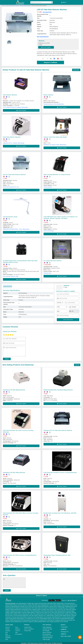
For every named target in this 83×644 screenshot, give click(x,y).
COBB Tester (68, 612)
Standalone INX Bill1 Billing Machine (14, 472)
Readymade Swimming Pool (62, 620)
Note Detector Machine (10, 94)
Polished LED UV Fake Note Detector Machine (58, 430)
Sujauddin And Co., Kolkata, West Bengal (14, 143)
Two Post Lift (36, 618)
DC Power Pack (67, 609)
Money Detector (48, 94)
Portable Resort (18, 608)
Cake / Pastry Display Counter (37, 614)
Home (3, 5)
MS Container (45, 608)
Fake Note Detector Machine (25, 5)
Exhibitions (8, 637)
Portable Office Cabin (63, 608)
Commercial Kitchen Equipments (21, 615)
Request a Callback (50, 62)
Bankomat (42, 40)
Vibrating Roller (60, 603)
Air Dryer (64, 617)
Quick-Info (8, 635)
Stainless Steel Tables (33, 604)
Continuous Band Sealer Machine (19, 617)
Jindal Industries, (48, 187)
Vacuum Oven (53, 609)
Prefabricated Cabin (53, 608)
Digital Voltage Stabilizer (16, 612)
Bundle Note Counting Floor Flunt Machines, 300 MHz (60, 513)
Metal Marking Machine (59, 614)
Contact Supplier (47, 47)
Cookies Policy (28, 627)
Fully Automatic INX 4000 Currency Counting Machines (20, 555)
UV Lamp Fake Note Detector (53, 260)
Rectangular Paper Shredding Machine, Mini (57, 555)
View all (77, 364)
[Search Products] (31, 2)
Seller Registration (47, 627)
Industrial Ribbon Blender (11, 604)
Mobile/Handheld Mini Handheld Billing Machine (58, 389)
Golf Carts (25, 621)
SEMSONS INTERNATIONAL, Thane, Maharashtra (16, 229)
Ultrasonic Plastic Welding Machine (63, 615)
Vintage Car (31, 621)
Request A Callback (41, 595)
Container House (45, 609)
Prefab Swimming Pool (15, 620)
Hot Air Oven (60, 609)
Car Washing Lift (29, 618)
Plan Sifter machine (33, 615)
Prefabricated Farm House (71, 606)
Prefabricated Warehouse (16, 609)
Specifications (8, 286)
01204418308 (64, 627)
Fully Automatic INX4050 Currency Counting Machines (60, 472)
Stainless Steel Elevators (43, 606)
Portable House (60, 606)
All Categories (19, 634)
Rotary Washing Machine (60, 611)
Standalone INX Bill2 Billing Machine (14, 389)
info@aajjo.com (65, 631)
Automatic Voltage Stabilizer (28, 612)
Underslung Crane (40, 612)
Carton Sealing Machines (55, 604)
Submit (7, 358)
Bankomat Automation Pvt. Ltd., (11, 187)
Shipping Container (36, 609)
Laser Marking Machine (21, 603)
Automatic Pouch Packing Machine (35, 617)
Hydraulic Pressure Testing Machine (21, 614)
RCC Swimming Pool (50, 620)
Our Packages (46, 630)
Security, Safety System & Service (12, 5)
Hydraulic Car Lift (24, 606)
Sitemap (7, 628)
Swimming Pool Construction (38, 620)
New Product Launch (48, 635)
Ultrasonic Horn (42, 615)
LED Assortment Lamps (10, 216)
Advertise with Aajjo (47, 628)
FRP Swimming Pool (26, 620)
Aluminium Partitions (22, 604)
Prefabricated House (27, 609)
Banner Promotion (47, 632)
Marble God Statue (69, 614)
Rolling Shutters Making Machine (17, 618)
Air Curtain (10, 615)
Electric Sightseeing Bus (17, 621)
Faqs (7, 639)
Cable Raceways (50, 615)
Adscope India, (47, 273)
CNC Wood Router (25, 611)
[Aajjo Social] (68, 600)
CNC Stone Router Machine (47, 611)
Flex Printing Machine (35, 611)
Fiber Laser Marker (49, 614)
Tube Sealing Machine (69, 603)
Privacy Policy (28, 630)
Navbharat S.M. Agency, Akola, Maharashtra (55, 144)
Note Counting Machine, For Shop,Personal (57, 174)
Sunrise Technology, (49, 230)
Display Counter (65, 604)
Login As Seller (46, 639)
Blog (6, 634)
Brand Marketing (47, 634)
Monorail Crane (61, 612)
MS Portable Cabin (27, 608)
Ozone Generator (64, 621)
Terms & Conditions (29, 628)
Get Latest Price (47, 12)
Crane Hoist (54, 612)
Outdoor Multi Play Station (41, 603)
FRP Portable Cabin (36, 608)
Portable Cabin (31, 603)
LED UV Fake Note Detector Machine (14, 174)
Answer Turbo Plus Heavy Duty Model (55, 137)
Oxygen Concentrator (55, 621)
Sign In (64, 2)
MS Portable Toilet (9, 608)
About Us (8, 627)
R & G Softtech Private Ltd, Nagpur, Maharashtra (15, 107)
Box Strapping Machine (44, 604)
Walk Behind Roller (52, 603)
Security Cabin (53, 606)
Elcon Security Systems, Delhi (11, 276)
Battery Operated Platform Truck (42, 621)
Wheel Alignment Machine (46, 618)
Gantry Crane (48, 612)
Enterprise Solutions (48, 637)
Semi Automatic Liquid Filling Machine (53, 617)
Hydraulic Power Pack (15, 611)
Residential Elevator (15, 606)
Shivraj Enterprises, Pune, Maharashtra (54, 104)
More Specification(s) (43, 36)
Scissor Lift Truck (33, 606)
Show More (76, 69)
